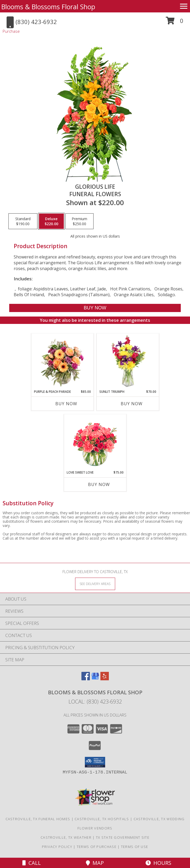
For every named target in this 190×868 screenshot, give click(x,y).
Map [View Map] (95, 863)
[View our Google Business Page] (95, 679)
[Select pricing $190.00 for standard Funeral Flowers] (23, 221)
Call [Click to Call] (32, 863)
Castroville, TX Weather (66, 837)
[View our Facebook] (86, 679)
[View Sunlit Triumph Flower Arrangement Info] (128, 361)
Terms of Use (135, 847)
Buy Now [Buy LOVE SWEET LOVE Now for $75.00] (99, 484)
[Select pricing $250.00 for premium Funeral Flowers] (79, 221)
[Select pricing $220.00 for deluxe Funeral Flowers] (51, 221)
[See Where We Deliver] (95, 584)
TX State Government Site (123, 837)
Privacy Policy (57, 847)
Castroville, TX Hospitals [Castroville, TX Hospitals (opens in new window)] (102, 819)
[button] (175, 23)
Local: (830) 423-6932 (95, 702)
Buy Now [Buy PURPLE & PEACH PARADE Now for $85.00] (66, 404)
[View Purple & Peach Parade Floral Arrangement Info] (62, 361)
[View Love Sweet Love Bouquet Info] (95, 442)
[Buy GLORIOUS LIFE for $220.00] (95, 308)
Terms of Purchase (97, 847)
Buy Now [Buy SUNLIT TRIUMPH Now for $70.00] (132, 404)
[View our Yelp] (105, 679)
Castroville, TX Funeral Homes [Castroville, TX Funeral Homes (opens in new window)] (38, 819)
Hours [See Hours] (158, 863)
